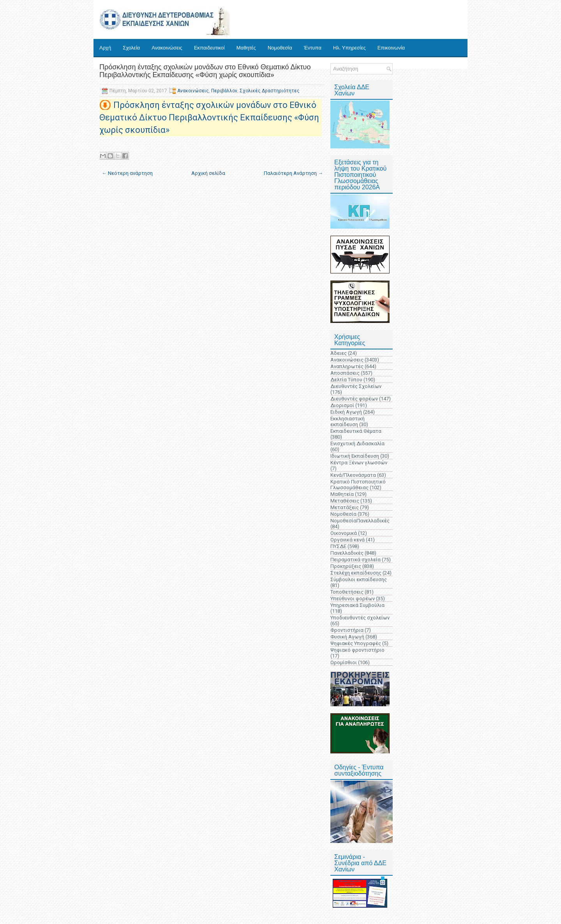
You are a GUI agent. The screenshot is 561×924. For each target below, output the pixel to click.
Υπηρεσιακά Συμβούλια (357, 605)
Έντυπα (313, 48)
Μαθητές (246, 48)
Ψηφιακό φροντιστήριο (357, 650)
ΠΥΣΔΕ (338, 546)
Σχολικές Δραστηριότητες (270, 91)
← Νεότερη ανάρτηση (127, 173)
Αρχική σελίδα (208, 173)
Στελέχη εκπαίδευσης (356, 573)
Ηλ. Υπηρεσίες (349, 48)
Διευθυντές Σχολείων (356, 386)
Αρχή (105, 48)
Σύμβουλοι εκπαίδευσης (359, 579)
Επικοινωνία (391, 48)
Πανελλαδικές (347, 553)
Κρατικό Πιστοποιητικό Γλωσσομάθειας (358, 485)
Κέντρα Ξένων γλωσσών (359, 463)
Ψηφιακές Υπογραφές (356, 643)
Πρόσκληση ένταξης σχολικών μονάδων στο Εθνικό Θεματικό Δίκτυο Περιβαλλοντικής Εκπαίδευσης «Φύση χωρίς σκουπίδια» (205, 71)
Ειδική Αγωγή (346, 412)
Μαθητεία (342, 494)
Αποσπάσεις (345, 373)
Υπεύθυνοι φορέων (353, 599)
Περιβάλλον (224, 91)
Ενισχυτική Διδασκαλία (357, 443)
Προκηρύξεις (346, 566)
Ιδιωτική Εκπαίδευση (355, 456)
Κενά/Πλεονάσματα (353, 475)
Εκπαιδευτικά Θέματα (356, 431)
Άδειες (339, 353)
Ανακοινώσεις (167, 48)
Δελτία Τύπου (346, 380)
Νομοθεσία (280, 48)
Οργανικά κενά (348, 540)
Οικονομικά (344, 533)
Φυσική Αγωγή (347, 637)
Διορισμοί (342, 405)
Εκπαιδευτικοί (209, 48)
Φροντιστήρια (347, 630)
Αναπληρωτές (347, 366)
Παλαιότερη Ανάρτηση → (293, 173)
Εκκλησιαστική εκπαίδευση (348, 421)
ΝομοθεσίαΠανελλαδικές (360, 521)
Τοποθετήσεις (347, 592)
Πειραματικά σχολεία (355, 560)
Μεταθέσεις (345, 501)
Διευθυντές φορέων (354, 399)
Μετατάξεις (345, 507)
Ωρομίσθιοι (344, 662)
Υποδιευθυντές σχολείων (360, 618)
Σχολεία (131, 48)
